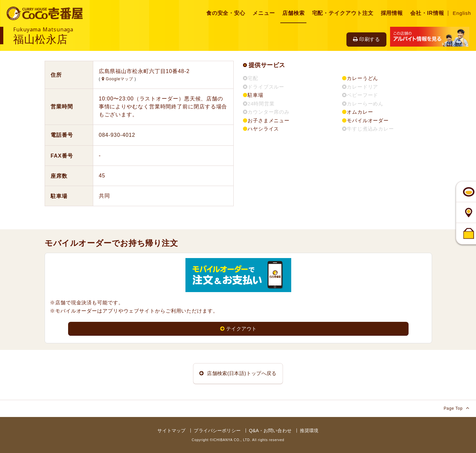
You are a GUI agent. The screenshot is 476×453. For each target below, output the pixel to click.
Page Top (456, 408)
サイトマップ (171, 431)
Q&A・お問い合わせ (270, 431)
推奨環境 (309, 431)
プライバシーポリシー (217, 431)
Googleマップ (118, 79)
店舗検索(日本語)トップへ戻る (238, 373)
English (462, 13)
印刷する (366, 39)
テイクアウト (238, 329)
